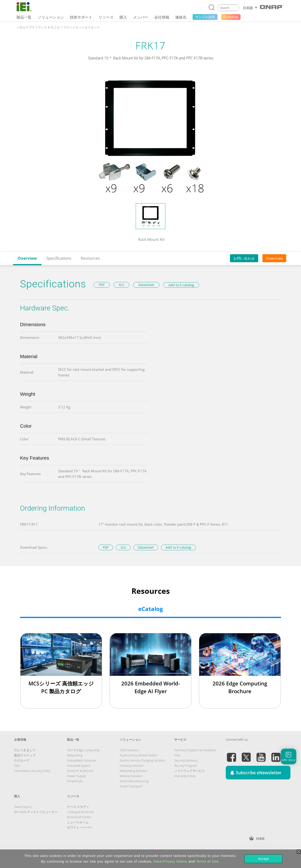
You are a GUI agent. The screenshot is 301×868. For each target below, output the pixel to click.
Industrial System (79, 766)
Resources (90, 258)
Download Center (79, 817)
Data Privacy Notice (170, 861)
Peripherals (75, 781)
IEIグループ (22, 760)
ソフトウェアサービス (190, 771)
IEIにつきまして (25, 750)
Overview (27, 258)
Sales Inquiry (23, 807)
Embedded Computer (82, 760)
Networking (75, 755)
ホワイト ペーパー (80, 827)
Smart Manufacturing (134, 781)
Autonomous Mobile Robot (138, 755)
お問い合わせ (244, 258)
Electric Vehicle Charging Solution (143, 760)
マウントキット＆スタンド (82, 27)
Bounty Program (186, 766)
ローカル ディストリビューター (36, 812)
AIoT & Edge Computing (83, 750)
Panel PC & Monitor (80, 771)
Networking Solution (134, 771)
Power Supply (76, 776)
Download (274, 258)
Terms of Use (207, 861)
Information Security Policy (32, 771)
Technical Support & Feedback (195, 750)
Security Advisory (186, 760)
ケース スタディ (78, 807)
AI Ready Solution (132, 766)
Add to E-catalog (181, 285)
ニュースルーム (78, 822)
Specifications (59, 258)
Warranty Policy (185, 776)
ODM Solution (129, 750)
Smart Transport (131, 786)
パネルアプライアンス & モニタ (38, 27)
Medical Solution (131, 776)
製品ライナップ (25, 755)
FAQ (177, 755)
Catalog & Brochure (80, 812)
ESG (17, 766)
